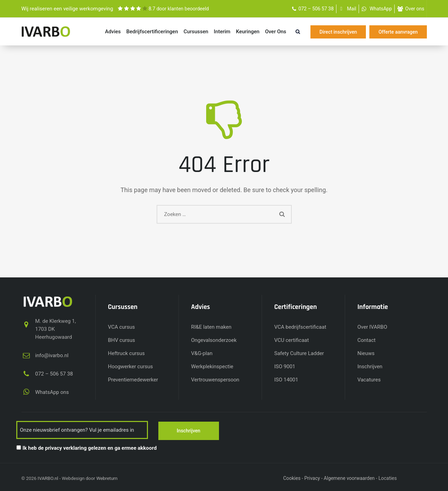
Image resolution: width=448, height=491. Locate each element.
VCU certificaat (292, 340)
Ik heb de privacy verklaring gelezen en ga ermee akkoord (90, 447)
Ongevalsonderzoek (214, 340)
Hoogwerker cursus (131, 367)
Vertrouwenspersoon (215, 380)
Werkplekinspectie (212, 367)
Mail (352, 9)
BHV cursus (122, 340)
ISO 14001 (286, 380)
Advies (113, 32)
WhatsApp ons (52, 392)
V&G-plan (202, 353)
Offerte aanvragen (398, 32)
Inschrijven (370, 367)
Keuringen (248, 32)
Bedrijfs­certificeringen (152, 32)
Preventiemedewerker (133, 380)
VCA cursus (122, 327)
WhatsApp (381, 9)
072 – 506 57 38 (316, 9)
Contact (367, 340)
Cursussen (196, 32)
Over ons (415, 9)
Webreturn (107, 478)
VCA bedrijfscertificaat (300, 327)
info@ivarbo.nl (52, 355)
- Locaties (386, 477)
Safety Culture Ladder (299, 353)
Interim (222, 32)
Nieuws (366, 353)
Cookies (292, 477)
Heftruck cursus (126, 353)
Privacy (312, 477)
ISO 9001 (285, 367)
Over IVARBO (372, 327)
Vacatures (369, 380)
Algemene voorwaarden (349, 477)
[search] (298, 31)
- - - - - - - (386, 477)
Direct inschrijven (338, 32)
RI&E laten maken (212, 327)
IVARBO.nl (48, 478)
